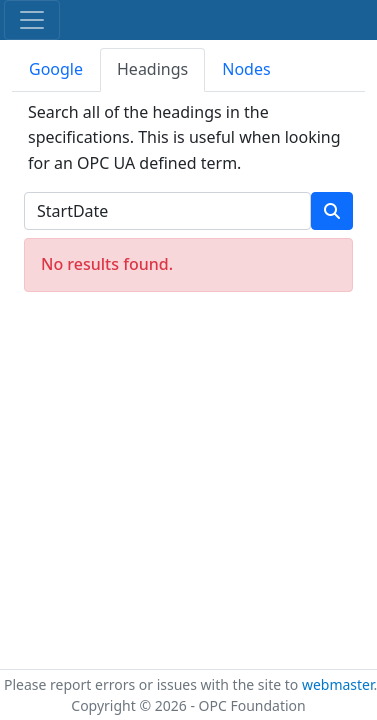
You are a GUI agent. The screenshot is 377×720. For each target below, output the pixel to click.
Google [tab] (56, 69)
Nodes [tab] (246, 69)
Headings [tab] (152, 69)
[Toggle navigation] (32, 20)
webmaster (338, 684)
